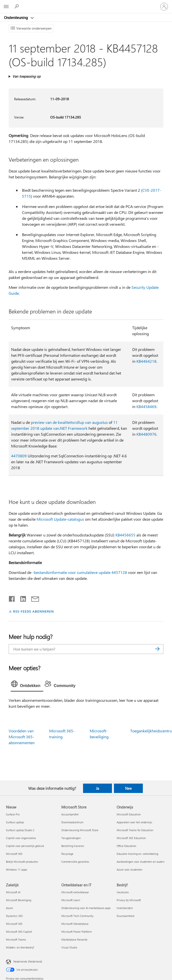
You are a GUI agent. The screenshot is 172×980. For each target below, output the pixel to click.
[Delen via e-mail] (33, 598)
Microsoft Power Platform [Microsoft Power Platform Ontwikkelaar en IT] (76, 932)
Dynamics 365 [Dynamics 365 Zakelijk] (14, 916)
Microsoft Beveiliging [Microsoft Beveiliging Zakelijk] (19, 900)
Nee (128, 788)
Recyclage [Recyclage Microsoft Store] (67, 854)
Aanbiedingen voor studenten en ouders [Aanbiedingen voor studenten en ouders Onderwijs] (141, 862)
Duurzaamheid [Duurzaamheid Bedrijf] (125, 916)
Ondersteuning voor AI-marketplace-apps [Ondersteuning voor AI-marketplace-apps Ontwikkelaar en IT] (86, 908)
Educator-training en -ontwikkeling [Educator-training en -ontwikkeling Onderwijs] (137, 854)
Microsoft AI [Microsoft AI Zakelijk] (13, 892)
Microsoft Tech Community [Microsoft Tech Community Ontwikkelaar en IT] (77, 916)
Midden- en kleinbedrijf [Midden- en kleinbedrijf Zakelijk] (20, 947)
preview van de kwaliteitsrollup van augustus (69, 422)
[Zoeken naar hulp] (17, 6)
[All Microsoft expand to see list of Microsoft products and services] (6, 7)
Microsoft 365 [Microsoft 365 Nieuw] (14, 854)
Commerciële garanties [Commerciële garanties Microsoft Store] (75, 862)
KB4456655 (125, 535)
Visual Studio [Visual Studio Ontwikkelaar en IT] (69, 947)
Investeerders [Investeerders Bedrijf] (125, 908)
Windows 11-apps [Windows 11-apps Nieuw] (17, 869)
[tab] (27, 685)
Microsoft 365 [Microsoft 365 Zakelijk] (14, 924)
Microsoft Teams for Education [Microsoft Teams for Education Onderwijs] (135, 830)
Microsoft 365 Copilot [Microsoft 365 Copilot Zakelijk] (19, 932)
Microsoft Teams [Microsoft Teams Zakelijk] (16, 939)
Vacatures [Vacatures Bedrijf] (123, 892)
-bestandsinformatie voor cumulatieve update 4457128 (80, 572)
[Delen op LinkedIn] (21, 598)
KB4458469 (146, 406)
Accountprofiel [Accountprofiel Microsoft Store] (70, 814)
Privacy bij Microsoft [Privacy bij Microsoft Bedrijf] (129, 900)
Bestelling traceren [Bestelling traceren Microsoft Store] (73, 846)
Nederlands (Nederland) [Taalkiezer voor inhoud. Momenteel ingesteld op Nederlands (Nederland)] (28, 961)
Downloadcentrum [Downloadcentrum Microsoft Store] (72, 822)
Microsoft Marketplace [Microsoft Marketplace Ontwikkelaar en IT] (75, 924)
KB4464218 (146, 361)
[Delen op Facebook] (12, 598)
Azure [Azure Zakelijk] (9, 908)
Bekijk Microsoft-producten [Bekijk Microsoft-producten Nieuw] (22, 862)
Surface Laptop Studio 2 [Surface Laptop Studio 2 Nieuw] (20, 830)
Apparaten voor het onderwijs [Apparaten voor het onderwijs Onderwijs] (134, 822)
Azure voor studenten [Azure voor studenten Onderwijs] (129, 869)
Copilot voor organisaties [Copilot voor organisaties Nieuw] (21, 838)
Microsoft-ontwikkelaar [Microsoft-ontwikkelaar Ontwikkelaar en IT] (75, 892)
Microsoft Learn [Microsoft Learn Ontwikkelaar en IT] (71, 900)
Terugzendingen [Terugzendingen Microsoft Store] (71, 838)
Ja (97, 788)
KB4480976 (146, 434)
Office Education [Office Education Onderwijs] (126, 846)
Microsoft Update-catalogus (60, 519)
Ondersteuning (16, 17)
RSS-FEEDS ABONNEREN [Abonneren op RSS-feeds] (34, 611)
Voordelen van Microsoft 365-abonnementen (22, 737)
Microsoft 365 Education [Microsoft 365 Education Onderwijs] (131, 838)
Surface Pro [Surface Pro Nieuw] (13, 814)
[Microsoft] (86, 4)
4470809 (19, 456)
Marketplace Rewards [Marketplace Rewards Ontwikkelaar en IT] (74, 939)
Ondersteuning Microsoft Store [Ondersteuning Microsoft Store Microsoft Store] (80, 830)
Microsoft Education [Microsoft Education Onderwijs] (129, 814)
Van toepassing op (26, 76)
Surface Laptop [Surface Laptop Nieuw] (15, 822)
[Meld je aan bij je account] (164, 7)
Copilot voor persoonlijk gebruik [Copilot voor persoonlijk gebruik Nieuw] (25, 846)
